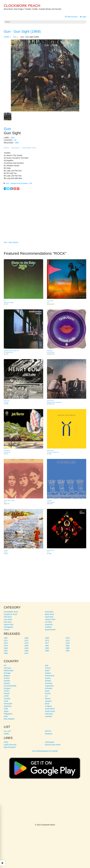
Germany (7, 668)
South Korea (50, 711)
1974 (68, 641)
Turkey (6, 691)
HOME (6, 37)
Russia (48, 693)
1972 (26, 641)
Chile (6, 709)
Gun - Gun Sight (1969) (22, 31)
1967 (6, 638)
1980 (26, 646)
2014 (26, 653)
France (48, 668)
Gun (15, 37)
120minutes (50, 742)
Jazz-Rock (8, 619)
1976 (26, 643)
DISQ (6, 742)
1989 (47, 651)
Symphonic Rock (10, 614)
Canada (7, 698)
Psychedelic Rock (29, 148)
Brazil (47, 704)
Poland (7, 693)
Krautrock (49, 624)
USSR (6, 696)
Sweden (7, 681)
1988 (26, 651)
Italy (47, 665)
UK (15, 140)
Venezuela (8, 704)
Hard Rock (15, 148)
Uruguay (48, 706)
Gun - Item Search (11, 242)
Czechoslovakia (10, 686)
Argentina (8, 706)
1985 (47, 648)
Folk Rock (8, 617)
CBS (13, 138)
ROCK (6, 148)
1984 (26, 648)
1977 (47, 643)
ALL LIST (7, 731)
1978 (68, 643)
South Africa (50, 709)
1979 (6, 646)
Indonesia (49, 714)
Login (83, 17)
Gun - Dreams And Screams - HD (19, 183)
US (46, 696)
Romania (49, 688)
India (6, 716)
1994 (6, 653)
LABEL (7, 734)
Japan (6, 711)
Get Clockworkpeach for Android (45, 767)
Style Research (10, 747)
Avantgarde (8, 627)
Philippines (8, 714)
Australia (48, 716)
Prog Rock (49, 612)
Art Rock (48, 622)
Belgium (7, 676)
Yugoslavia (49, 686)
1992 (68, 651)
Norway (7, 683)
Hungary (7, 688)
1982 (68, 646)
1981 (47, 646)
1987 (6, 651)
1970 (68, 638)
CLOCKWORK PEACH (22, 6)
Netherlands (9, 671)
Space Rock (9, 624)
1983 (6, 648)
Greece (7, 678)
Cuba (6, 701)
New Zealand (9, 719)
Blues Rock (50, 614)
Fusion (6, 630)
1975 (6, 643)
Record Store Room (53, 745)
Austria (48, 678)
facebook (49, 734)
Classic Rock (50, 619)
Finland (48, 681)
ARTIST (48, 731)
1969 (17, 143)
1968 (26, 638)
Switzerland (50, 676)
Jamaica (48, 701)
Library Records (10, 745)
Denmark (49, 683)
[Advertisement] (45, 212)
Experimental (50, 630)
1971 (6, 641)
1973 (47, 641)
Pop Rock (8, 622)
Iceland (48, 673)
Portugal (7, 673)
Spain (47, 671)
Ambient (48, 627)
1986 (68, 648)
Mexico (48, 698)
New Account (71, 17)
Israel (47, 691)
